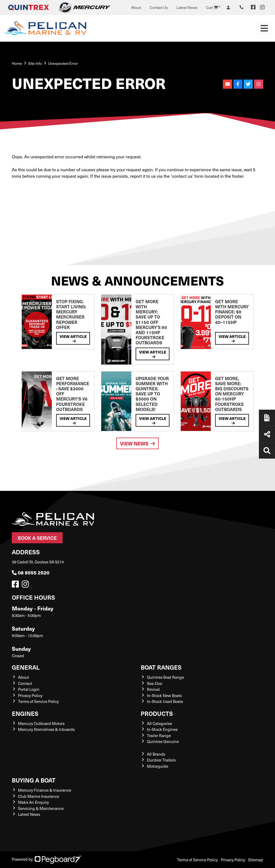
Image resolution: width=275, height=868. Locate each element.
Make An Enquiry (33, 802)
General (26, 667)
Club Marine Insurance (39, 796)
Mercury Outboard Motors (41, 723)
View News (137, 443)
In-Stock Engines (162, 729)
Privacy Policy (30, 695)
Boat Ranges (161, 667)
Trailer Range (159, 735)
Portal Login (29, 689)
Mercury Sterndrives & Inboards (46, 729)
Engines (25, 713)
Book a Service (37, 538)
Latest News (187, 7)
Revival (153, 689)
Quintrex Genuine (163, 741)
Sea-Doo (155, 683)
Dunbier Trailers (161, 760)
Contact (25, 683)
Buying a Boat (34, 780)
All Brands (156, 754)
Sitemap (256, 860)
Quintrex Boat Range (165, 677)
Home (17, 63)
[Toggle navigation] (264, 28)
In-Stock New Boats (164, 695)
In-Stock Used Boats (165, 701)
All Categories (159, 723)
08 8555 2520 (31, 572)
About (136, 7)
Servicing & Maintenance (41, 808)
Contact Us (159, 7)
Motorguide (158, 766)
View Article (73, 338)
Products (157, 713)
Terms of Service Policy (38, 701)
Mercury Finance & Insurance (45, 790)
